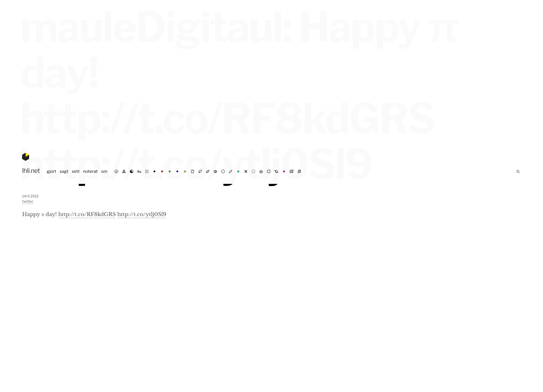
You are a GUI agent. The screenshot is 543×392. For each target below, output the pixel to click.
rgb (124, 171)
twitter (28, 202)
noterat (90, 171)
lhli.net (31, 171)
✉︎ (193, 171)
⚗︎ (208, 171)
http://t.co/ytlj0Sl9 (142, 215)
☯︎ (132, 171)
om (104, 171)
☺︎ (116, 171)
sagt (64, 171)
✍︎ (231, 171)
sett (76, 171)
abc (139, 171)
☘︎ (200, 171)
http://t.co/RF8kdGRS (87, 215)
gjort (51, 171)
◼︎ (269, 171)
